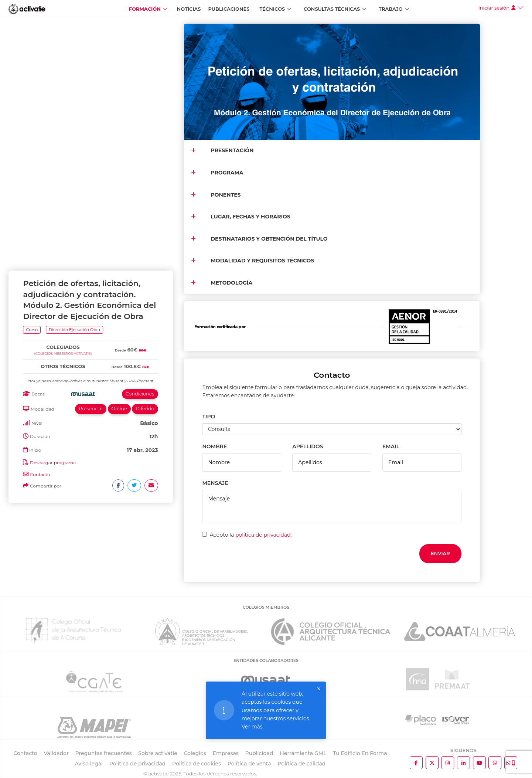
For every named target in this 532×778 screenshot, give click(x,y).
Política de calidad (301, 764)
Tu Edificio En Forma (360, 753)
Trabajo (391, 9)
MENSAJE (215, 483)
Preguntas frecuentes (104, 753)
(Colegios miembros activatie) (63, 107)
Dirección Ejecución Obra (74, 82)
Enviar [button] (440, 553)
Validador (56, 753)
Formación (145, 9)
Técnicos (272, 9)
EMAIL (391, 446)
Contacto (40, 227)
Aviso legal (89, 764)
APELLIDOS (308, 446)
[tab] (90, 92)
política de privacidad (263, 535)
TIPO (209, 417)
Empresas (226, 753)
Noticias (189, 9)
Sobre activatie (158, 753)
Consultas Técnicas (332, 9)
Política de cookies (197, 764)
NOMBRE (214, 446)
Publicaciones (229, 9)
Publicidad (259, 753)
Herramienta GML (303, 753)
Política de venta (249, 764)
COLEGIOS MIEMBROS (266, 607)
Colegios (195, 753)
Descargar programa (53, 216)
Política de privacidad (138, 764)
